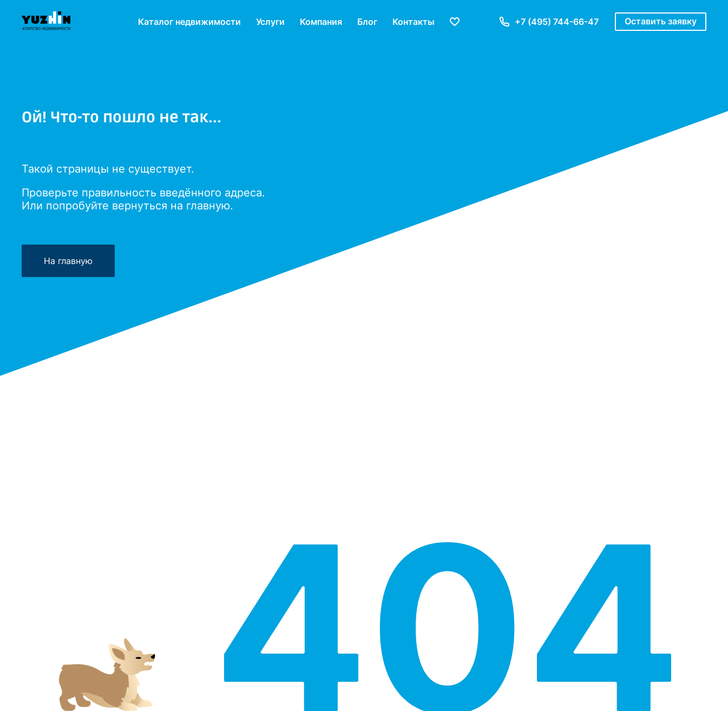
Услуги (270, 22)
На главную (68, 261)
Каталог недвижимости (189, 22)
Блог (367, 22)
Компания (321, 22)
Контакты (414, 22)
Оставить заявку (661, 21)
